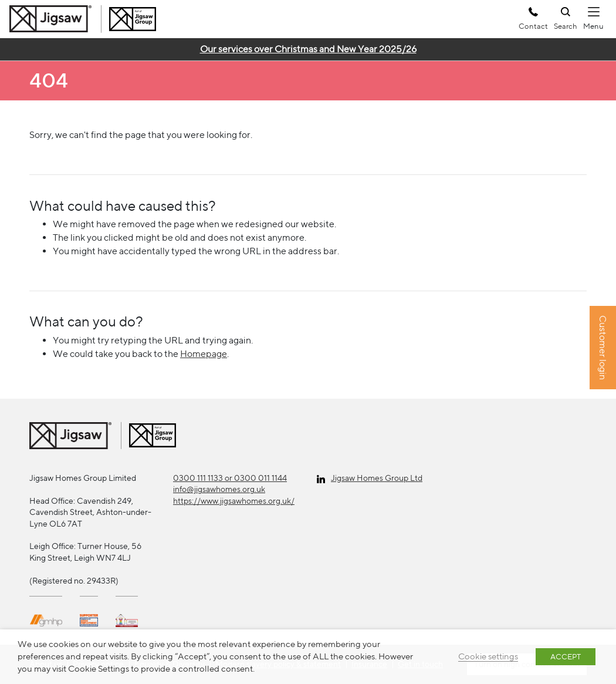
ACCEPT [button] (566, 657)
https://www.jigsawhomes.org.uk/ (234, 501)
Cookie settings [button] (488, 656)
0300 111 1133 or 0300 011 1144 (230, 478)
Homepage (204, 354)
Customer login (603, 348)
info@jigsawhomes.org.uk (219, 489)
